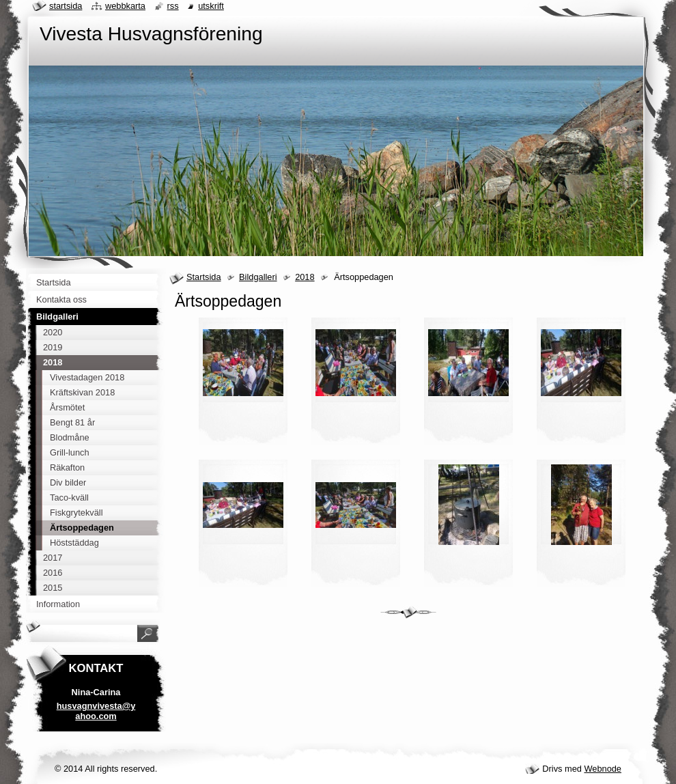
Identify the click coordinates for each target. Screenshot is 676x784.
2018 (305, 277)
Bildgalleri (258, 277)
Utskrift (211, 6)
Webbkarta (125, 6)
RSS (173, 6)
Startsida (204, 277)
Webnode (603, 769)
